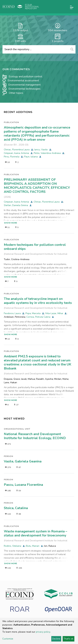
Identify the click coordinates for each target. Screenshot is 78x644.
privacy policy (43, 632)
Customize (8, 639)
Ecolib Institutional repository (32, 7)
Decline (56, 639)
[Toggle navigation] (72, 7)
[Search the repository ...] (36, 49)
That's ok (68, 639)
